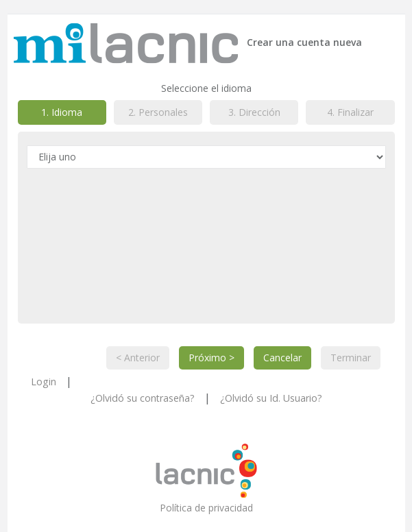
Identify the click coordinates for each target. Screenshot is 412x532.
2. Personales (158, 112)
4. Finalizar (350, 112)
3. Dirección (254, 112)
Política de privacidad (206, 507)
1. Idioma (62, 112)
